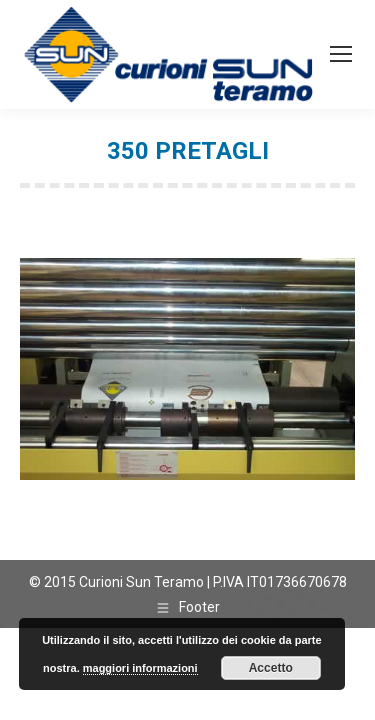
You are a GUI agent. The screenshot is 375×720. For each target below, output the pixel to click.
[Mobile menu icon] (341, 54)
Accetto (271, 668)
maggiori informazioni (140, 668)
